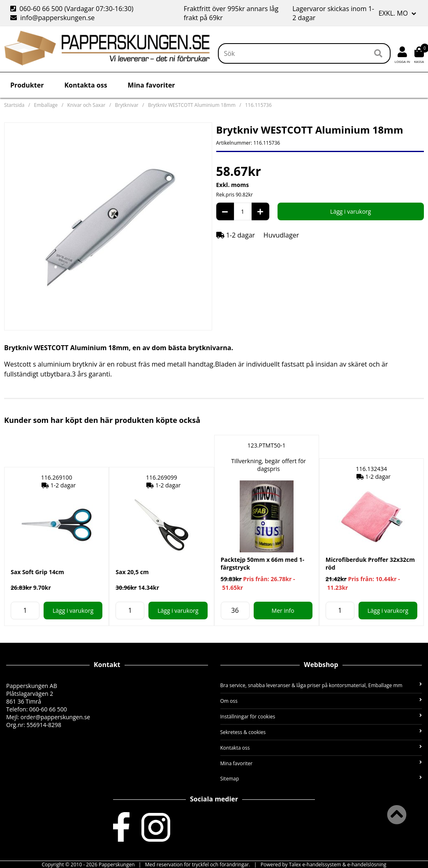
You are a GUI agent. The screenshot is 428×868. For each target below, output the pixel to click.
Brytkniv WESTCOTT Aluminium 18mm (192, 105)
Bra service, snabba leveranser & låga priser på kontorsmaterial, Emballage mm (321, 685)
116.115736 (258, 105)
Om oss (321, 701)
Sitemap (321, 779)
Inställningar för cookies (321, 717)
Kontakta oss (86, 85)
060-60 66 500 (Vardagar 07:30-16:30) (73, 9)
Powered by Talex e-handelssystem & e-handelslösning (324, 865)
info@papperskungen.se (52, 18)
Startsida (14, 105)
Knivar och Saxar (86, 105)
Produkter (27, 85)
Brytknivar (127, 105)
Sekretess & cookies (321, 732)
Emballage (46, 105)
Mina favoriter (152, 85)
